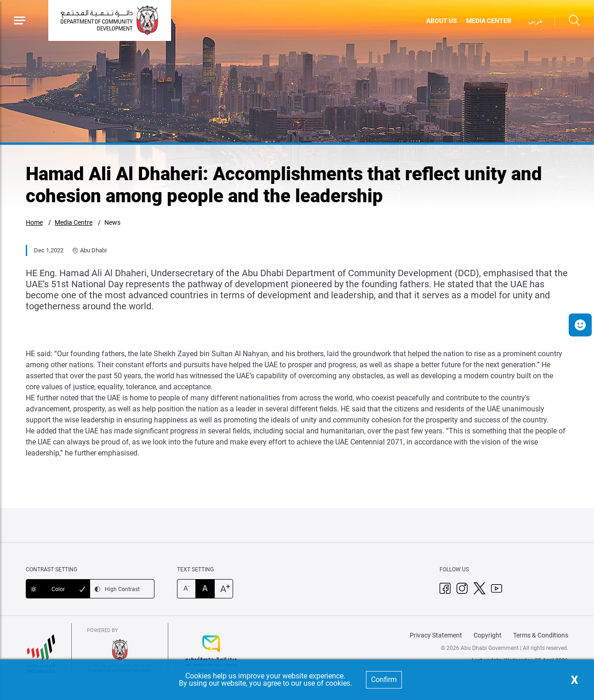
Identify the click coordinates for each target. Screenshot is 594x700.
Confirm (384, 680)
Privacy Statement (436, 635)
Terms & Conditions (541, 635)
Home (34, 222)
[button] (580, 325)
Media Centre (74, 222)
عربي (536, 21)
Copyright (488, 635)
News (112, 222)
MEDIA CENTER (489, 21)
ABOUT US (442, 21)
